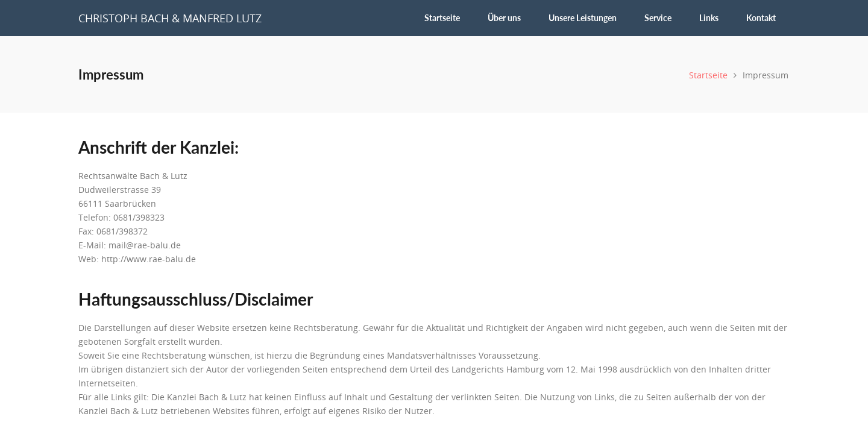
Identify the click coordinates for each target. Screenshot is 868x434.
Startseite (442, 18)
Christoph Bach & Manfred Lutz (170, 18)
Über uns (504, 18)
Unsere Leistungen (583, 18)
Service (658, 18)
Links (709, 18)
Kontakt (761, 18)
